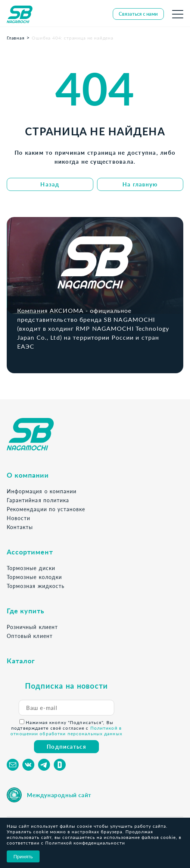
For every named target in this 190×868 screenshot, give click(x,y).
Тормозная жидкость (36, 586)
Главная (16, 38)
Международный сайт (59, 795)
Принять (23, 857)
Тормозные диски (31, 568)
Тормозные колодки (34, 577)
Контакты (20, 527)
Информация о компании (42, 491)
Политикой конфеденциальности (85, 843)
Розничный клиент (32, 627)
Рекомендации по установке (46, 509)
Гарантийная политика (38, 500)
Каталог (21, 661)
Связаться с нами (138, 14)
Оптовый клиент (30, 636)
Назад (50, 184)
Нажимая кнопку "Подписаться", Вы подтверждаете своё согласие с (66, 728)
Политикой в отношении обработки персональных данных (66, 731)
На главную (140, 184)
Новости (18, 518)
